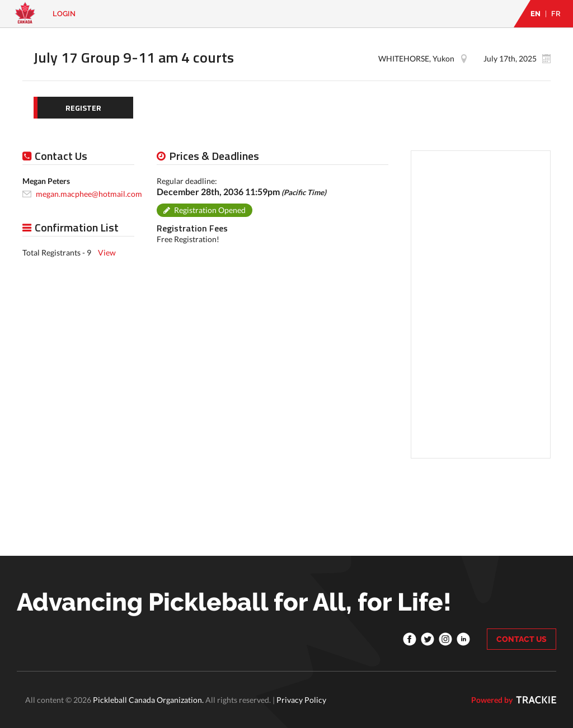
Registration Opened (210, 210)
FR (556, 14)
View (107, 252)
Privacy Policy (301, 700)
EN (536, 14)
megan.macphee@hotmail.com (89, 194)
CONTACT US (522, 639)
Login (64, 14)
